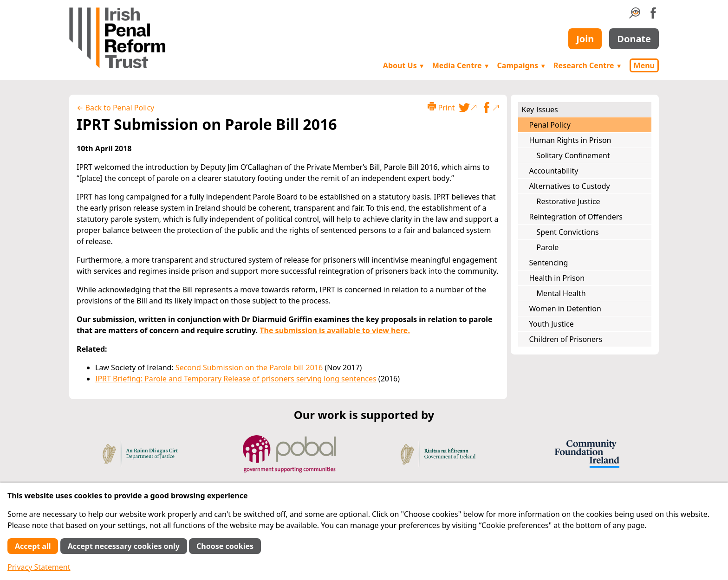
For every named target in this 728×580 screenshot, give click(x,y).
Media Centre (461, 65)
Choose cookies (225, 546)
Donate (634, 39)
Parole (548, 247)
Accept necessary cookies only (124, 546)
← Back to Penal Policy (115, 108)
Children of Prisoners (566, 339)
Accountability (554, 171)
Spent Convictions (568, 232)
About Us (404, 65)
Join (585, 39)
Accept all (33, 546)
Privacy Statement (39, 567)
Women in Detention (565, 309)
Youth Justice (552, 324)
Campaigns (522, 65)
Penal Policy (550, 125)
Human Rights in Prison (570, 140)
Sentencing (549, 263)
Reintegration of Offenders (576, 217)
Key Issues (540, 110)
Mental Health (561, 293)
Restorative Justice (569, 201)
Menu (644, 65)
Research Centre (588, 65)
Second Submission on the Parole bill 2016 (249, 367)
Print (441, 107)
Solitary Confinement (573, 155)
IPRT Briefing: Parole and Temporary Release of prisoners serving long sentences (236, 379)
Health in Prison (557, 278)
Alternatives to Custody (570, 186)
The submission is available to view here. (335, 330)
